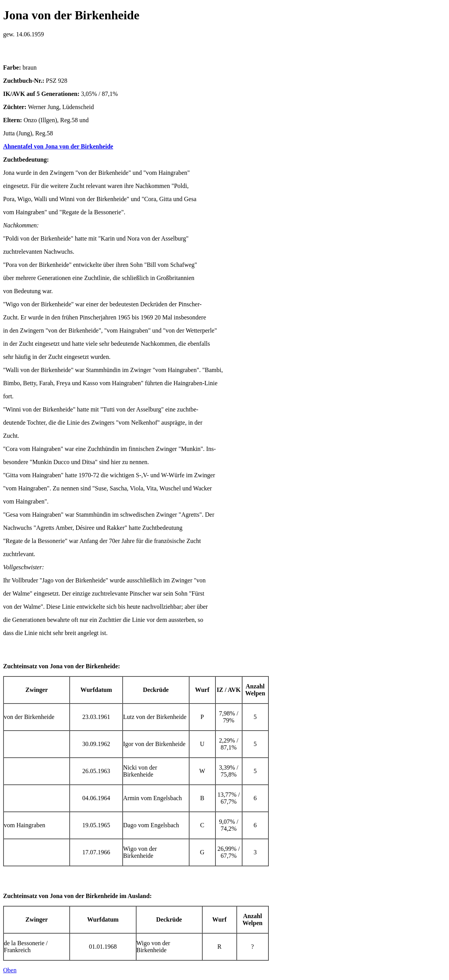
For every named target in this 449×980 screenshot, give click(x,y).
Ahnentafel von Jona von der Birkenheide (58, 146)
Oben (10, 970)
